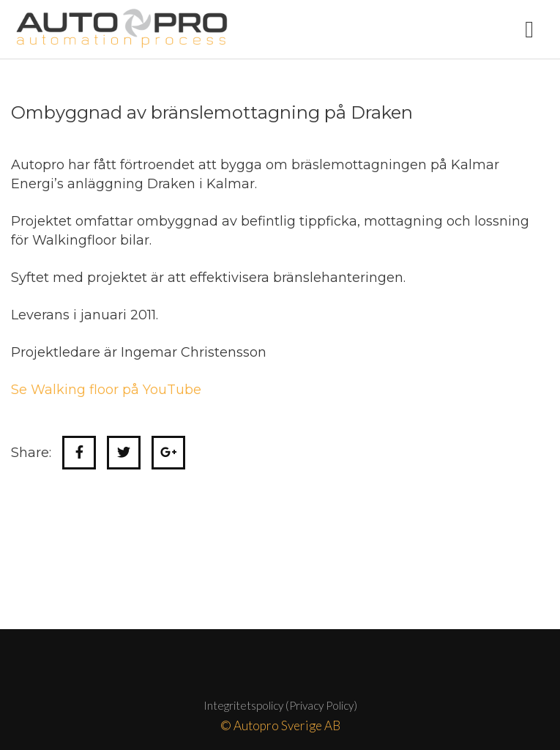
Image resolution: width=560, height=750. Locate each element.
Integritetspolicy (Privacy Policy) (280, 705)
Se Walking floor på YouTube (106, 390)
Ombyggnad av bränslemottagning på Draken (212, 112)
